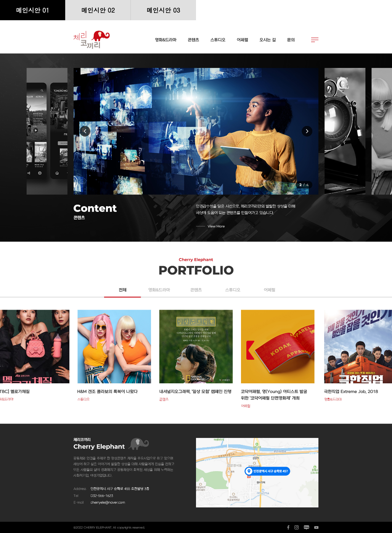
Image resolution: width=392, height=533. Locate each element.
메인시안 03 (163, 10)
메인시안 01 (33, 10)
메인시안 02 (98, 10)
